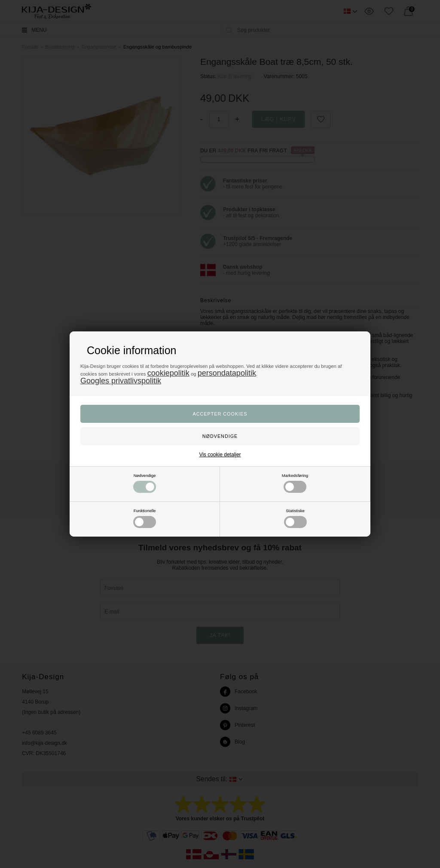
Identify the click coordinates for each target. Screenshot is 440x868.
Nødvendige (145, 483)
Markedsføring (295, 483)
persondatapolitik (227, 373)
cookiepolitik (168, 373)
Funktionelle (145, 518)
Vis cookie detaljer (220, 455)
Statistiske (295, 518)
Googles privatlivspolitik (121, 381)
